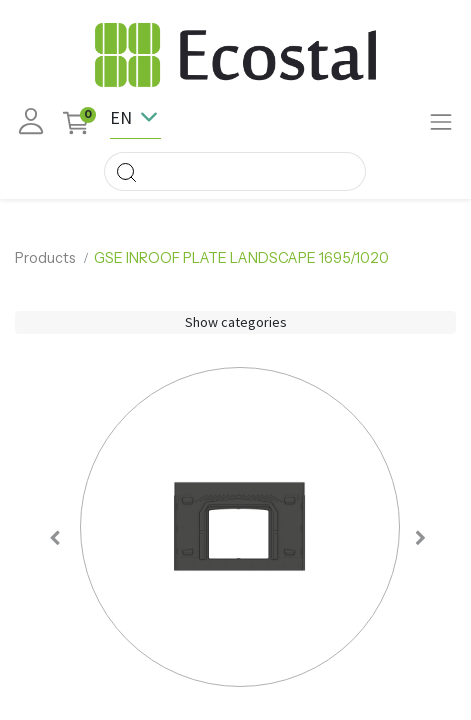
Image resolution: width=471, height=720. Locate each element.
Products (45, 258)
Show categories (236, 322)
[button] (55, 538)
